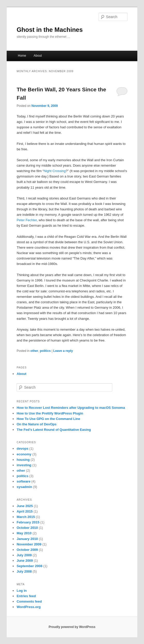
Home (22, 56)
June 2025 (25, 506)
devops (22, 449)
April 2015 (25, 511)
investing (24, 465)
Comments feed (29, 601)
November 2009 (29, 544)
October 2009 (27, 550)
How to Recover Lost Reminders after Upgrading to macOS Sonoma (71, 408)
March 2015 (26, 517)
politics (45, 351)
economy (24, 454)
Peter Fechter (27, 220)
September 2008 (29, 566)
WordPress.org (29, 607)
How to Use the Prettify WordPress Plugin (50, 413)
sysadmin (24, 487)
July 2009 (24, 555)
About (38, 56)
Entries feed (26, 596)
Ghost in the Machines (50, 30)
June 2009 (25, 561)
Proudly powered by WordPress (72, 627)
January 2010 (27, 539)
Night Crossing (55, 171)
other (34, 351)
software (23, 481)
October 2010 (27, 528)
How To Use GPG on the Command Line (48, 419)
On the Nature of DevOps (37, 424)
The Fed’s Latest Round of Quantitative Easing (54, 430)
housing (23, 460)
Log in (22, 591)
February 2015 (28, 522)
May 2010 (24, 533)
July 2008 (24, 571)
